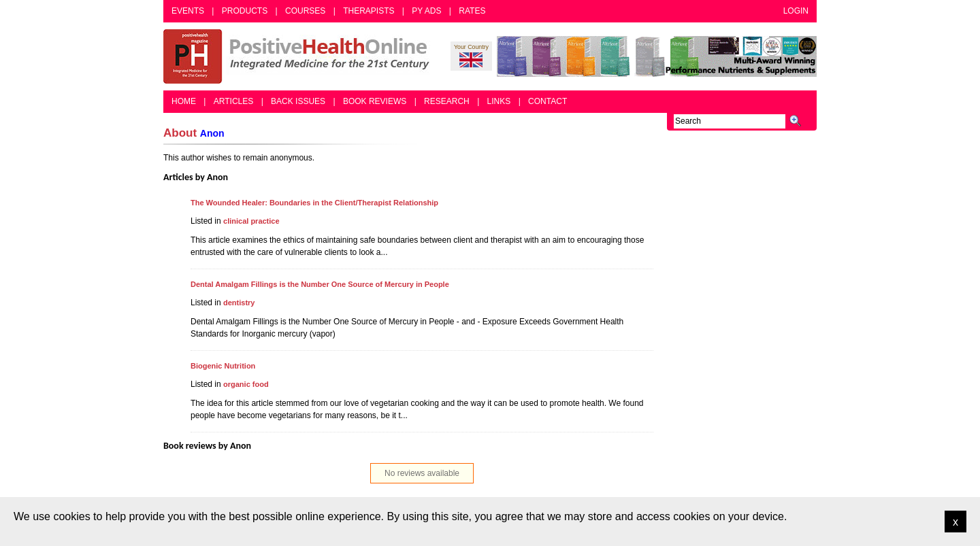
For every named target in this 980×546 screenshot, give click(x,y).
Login (796, 11)
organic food (246, 384)
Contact (548, 101)
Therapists (369, 11)
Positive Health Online (299, 56)
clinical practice (251, 221)
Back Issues (298, 101)
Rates (472, 11)
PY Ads (426, 11)
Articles (233, 101)
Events (188, 11)
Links (499, 101)
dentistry (239, 303)
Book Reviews (375, 101)
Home (184, 101)
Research (447, 101)
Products (245, 11)
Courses (305, 11)
